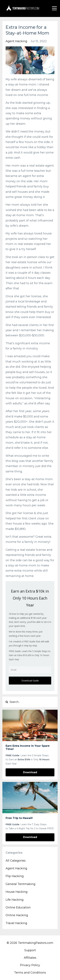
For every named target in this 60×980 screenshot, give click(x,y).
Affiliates (30, 958)
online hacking (17, 915)
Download (30, 772)
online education (18, 907)
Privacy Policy (30, 965)
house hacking (17, 892)
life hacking (15, 900)
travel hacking (16, 923)
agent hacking (16, 41)
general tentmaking (20, 884)
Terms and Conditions (30, 973)
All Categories (16, 861)
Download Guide (30, 681)
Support (30, 950)
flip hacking (15, 876)
